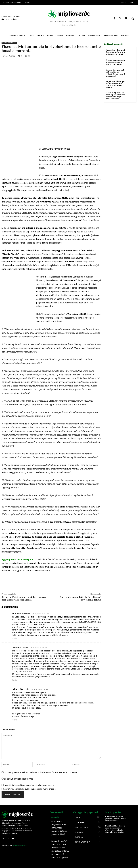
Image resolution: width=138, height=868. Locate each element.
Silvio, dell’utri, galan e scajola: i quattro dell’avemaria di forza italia (24, 599)
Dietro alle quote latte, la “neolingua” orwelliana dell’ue (80, 599)
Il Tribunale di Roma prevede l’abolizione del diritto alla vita (116, 819)
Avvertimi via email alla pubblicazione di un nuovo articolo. (30, 789)
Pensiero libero (9, 43)
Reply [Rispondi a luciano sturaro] (15, 638)
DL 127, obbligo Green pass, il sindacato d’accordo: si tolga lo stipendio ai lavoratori (115, 829)
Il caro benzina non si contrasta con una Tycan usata (115, 62)
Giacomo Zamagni (20, 845)
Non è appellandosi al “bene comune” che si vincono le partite (115, 85)
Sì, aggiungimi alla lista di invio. (18, 779)
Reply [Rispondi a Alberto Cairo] (15, 680)
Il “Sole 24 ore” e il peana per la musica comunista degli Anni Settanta (116, 96)
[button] (133, 19)
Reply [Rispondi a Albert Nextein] (15, 720)
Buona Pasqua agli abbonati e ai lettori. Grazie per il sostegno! (115, 73)
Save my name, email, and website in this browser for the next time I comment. (42, 772)
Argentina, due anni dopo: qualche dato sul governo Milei (115, 52)
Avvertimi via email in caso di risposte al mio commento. (29, 785)
